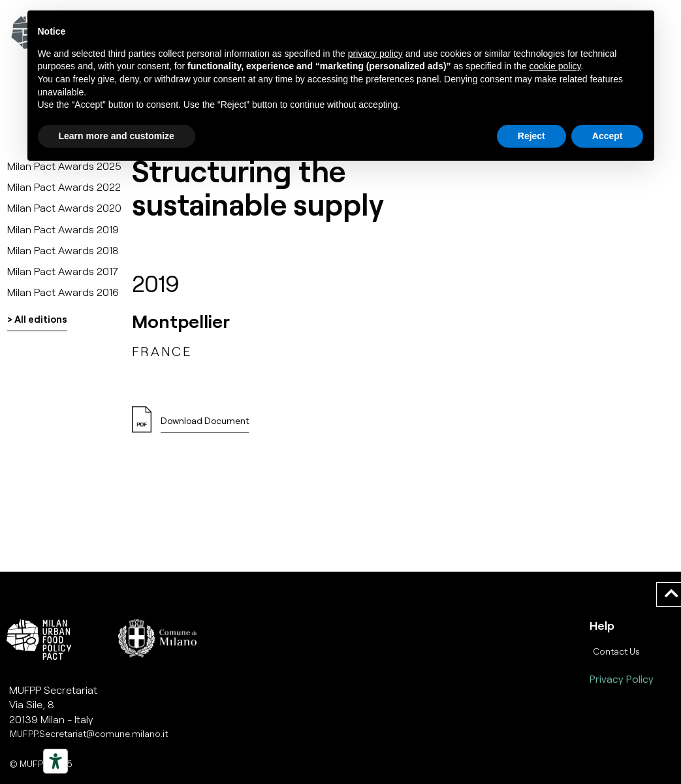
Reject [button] (531, 136)
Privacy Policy (622, 678)
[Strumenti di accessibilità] (55, 761)
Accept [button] (608, 136)
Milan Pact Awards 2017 (63, 271)
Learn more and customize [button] (117, 136)
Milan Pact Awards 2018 (63, 250)
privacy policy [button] (375, 54)
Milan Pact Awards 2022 (64, 187)
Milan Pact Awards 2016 (63, 292)
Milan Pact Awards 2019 (63, 229)
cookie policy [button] (555, 66)
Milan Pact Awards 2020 (64, 207)
